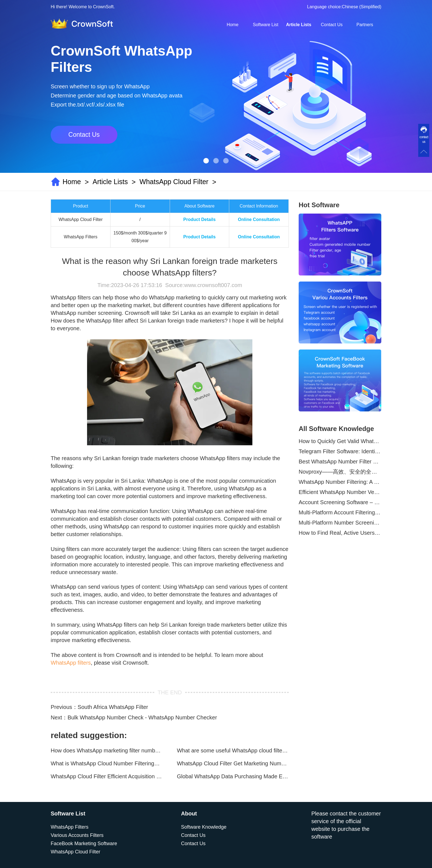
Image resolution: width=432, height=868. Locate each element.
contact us (424, 139)
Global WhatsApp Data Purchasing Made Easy (233, 776)
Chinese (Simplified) (362, 7)
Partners (365, 25)
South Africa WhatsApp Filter (113, 707)
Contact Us (332, 25)
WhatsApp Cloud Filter (174, 182)
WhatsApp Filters (70, 827)
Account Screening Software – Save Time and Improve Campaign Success (340, 502)
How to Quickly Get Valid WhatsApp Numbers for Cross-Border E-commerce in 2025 (340, 441)
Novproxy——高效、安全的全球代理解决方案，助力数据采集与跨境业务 (340, 472)
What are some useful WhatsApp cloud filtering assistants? (233, 750)
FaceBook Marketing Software (84, 844)
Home (233, 25)
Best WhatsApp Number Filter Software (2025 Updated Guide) (340, 462)
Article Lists (299, 25)
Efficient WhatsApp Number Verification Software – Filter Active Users (340, 492)
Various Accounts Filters (77, 835)
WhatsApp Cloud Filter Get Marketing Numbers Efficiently (233, 763)
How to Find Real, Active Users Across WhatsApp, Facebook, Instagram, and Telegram (340, 533)
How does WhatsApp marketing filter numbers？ (107, 750)
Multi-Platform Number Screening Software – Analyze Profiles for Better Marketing (340, 523)
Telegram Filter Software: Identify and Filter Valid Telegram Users (340, 451)
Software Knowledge (204, 827)
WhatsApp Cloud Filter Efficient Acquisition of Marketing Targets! (107, 776)
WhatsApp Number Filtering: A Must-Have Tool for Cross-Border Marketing (340, 482)
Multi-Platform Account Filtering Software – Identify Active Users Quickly (340, 512)
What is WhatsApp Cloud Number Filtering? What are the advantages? (107, 763)
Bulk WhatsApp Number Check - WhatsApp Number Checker (142, 717)
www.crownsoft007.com (213, 285)
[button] (206, 161)
